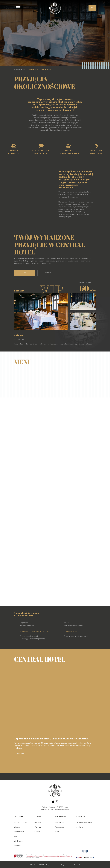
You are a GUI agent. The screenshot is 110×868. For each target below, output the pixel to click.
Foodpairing (60, 827)
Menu (57, 832)
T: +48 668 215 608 (47, 810)
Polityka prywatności (84, 822)
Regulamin (79, 827)
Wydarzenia (19, 841)
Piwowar (38, 827)
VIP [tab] (25, 273)
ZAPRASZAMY (21, 754)
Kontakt (17, 846)
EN (92, 8)
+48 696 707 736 (42, 631)
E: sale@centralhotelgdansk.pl (76, 636)
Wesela (17, 827)
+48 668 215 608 (28, 631)
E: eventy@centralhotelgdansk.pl (33, 639)
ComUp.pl (77, 865)
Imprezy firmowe (21, 822)
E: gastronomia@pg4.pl (29, 636)
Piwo (16, 836)
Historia (38, 822)
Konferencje (19, 832)
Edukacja (38, 832)
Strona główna (20, 70)
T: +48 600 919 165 (72, 631)
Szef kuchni (59, 822)
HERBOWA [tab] (48, 273)
